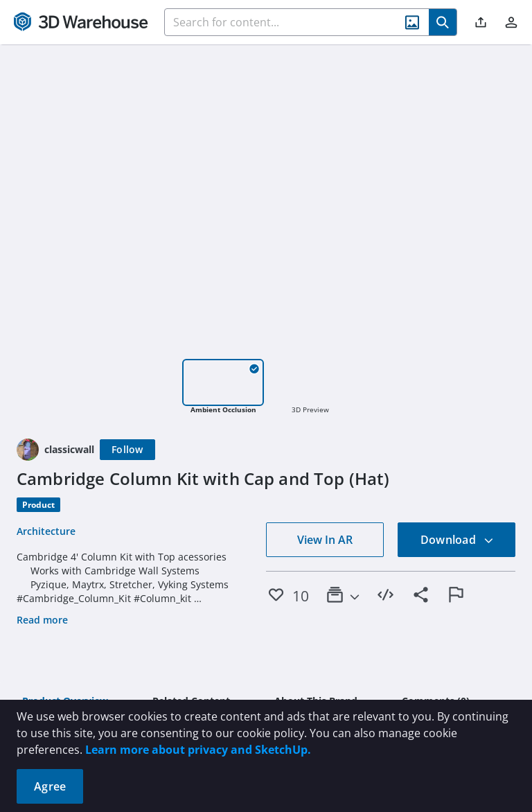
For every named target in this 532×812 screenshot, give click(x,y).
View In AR (325, 540)
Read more (42, 620)
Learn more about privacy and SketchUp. (198, 750)
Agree (50, 786)
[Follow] (127, 450)
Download (457, 540)
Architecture (46, 531)
